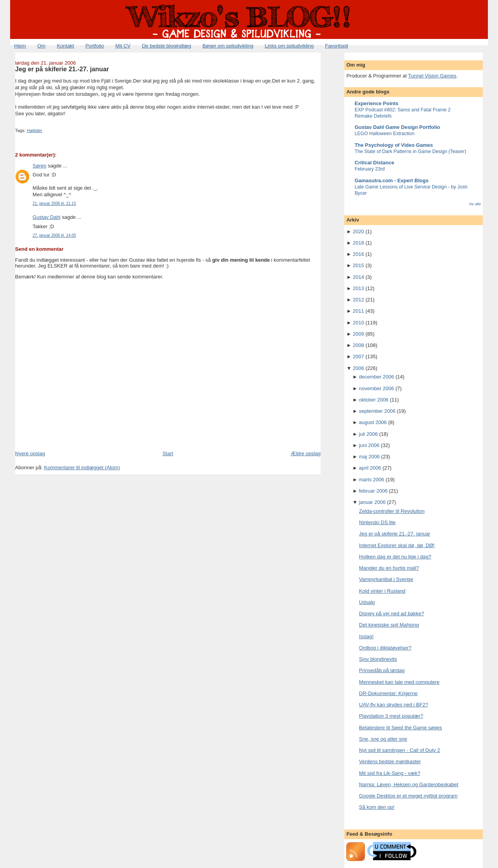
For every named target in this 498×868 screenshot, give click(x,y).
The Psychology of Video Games (394, 145)
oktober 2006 (373, 400)
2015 (359, 265)
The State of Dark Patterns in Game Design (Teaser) (410, 151)
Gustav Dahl (47, 217)
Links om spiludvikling (289, 46)
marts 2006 (371, 480)
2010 (359, 323)
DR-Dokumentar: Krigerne (388, 693)
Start (168, 453)
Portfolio (95, 46)
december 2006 (376, 377)
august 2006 (373, 422)
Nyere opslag (30, 453)
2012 (359, 300)
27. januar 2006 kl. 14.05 (54, 235)
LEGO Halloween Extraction (384, 134)
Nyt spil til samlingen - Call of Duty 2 (400, 750)
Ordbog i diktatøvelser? (385, 648)
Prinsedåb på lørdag (382, 670)
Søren (39, 166)
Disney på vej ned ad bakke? (392, 614)
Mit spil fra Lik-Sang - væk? (390, 773)
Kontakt (65, 46)
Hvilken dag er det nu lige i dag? (395, 557)
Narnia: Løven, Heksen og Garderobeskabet (409, 784)
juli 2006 (368, 434)
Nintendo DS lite (377, 522)
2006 (359, 368)
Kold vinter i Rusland (382, 591)
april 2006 (370, 468)
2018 (359, 243)
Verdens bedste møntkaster (390, 761)
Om (41, 46)
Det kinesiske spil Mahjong (389, 625)
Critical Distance (374, 163)
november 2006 (376, 388)
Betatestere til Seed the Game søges (401, 728)
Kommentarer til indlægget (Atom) (82, 467)
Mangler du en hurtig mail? (389, 568)
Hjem (20, 46)
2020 (359, 232)
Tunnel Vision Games (432, 76)
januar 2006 (372, 502)
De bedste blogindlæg (167, 46)
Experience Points (376, 103)
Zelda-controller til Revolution (392, 511)
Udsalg (367, 602)
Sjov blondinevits (378, 659)
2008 (359, 345)
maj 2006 (369, 457)
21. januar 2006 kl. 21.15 (54, 203)
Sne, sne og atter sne (383, 739)
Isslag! (366, 636)
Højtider (35, 130)
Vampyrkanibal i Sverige (386, 579)
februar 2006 (373, 491)
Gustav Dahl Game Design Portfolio (397, 127)
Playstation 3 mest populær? (391, 716)
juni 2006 (369, 445)
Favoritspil (336, 46)
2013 (359, 288)
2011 (359, 311)
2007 (359, 357)
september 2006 (377, 411)
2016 (359, 254)
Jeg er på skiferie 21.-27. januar (62, 69)
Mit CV (123, 46)
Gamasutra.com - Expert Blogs (391, 180)
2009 (359, 334)
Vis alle (475, 204)
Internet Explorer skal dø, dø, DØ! (397, 545)
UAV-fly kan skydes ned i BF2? (394, 705)
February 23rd (370, 169)
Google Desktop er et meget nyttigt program (408, 796)
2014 (359, 277)
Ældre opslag (306, 453)
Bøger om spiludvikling (228, 46)
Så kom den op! (377, 807)
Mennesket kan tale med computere (399, 682)
